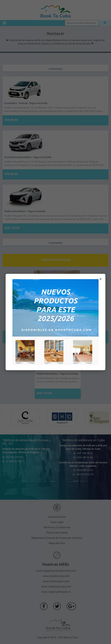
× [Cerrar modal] (100, 279)
